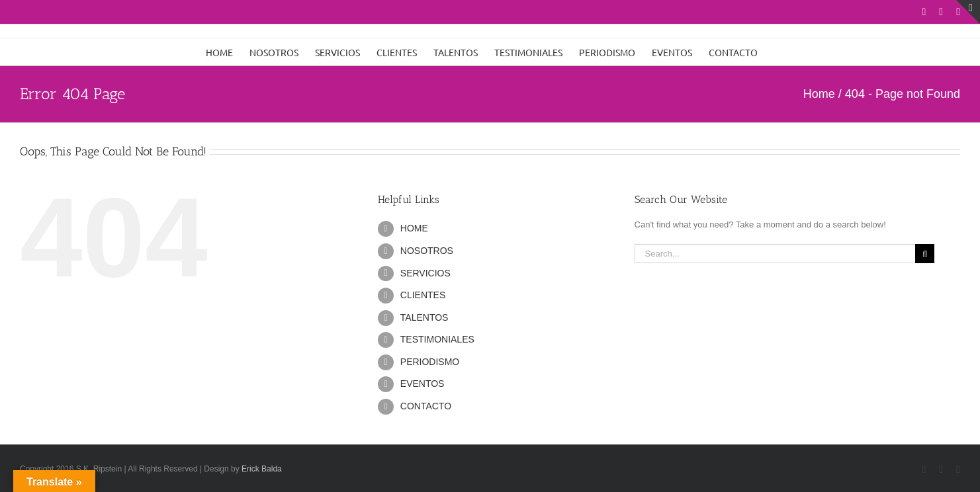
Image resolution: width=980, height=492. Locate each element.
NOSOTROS (427, 251)
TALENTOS (424, 317)
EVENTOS (423, 384)
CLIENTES (423, 295)
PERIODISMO (430, 362)
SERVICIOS (425, 273)
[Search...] (775, 254)
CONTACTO (426, 406)
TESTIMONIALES (437, 339)
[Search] (925, 254)
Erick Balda (262, 469)
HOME (414, 228)
